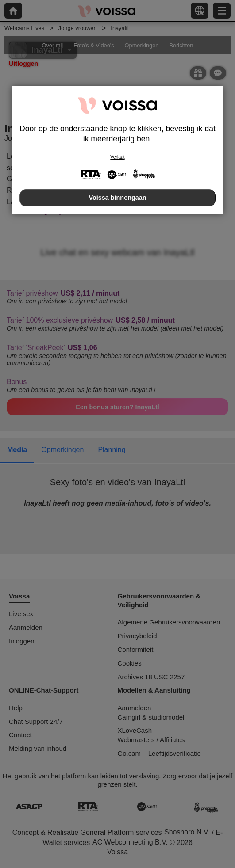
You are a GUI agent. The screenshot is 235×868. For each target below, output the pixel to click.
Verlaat (117, 157)
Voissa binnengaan (117, 198)
